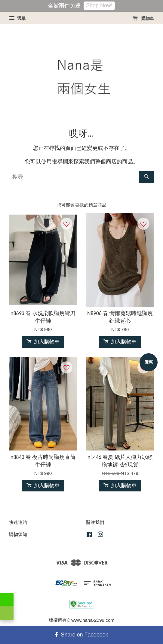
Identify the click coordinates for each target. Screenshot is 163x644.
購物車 (143, 18)
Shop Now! (99, 5)
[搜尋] (74, 177)
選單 (17, 18)
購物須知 (18, 534)
